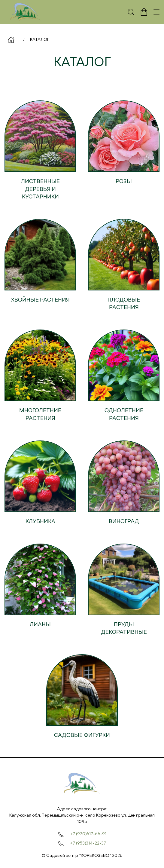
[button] (131, 12)
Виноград (124, 522)
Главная (11, 40)
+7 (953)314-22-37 (88, 843)
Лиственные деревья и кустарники (40, 189)
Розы (124, 182)
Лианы (40, 625)
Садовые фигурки (82, 735)
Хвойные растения (40, 300)
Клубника (40, 522)
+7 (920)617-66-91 (88, 834)
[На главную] (26, 12)
